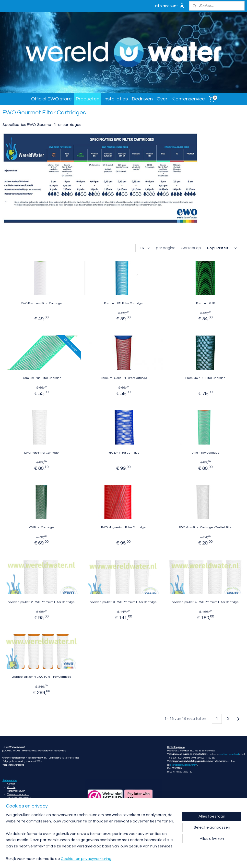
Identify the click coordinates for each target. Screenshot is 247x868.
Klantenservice (188, 99)
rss (151, 859)
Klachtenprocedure (17, 802)
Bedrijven (142, 99)
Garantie (11, 788)
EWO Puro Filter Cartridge (41, 453)
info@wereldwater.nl (229, 754)
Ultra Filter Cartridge (205, 453)
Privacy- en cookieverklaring (20, 805)
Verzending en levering (18, 794)
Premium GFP (206, 303)
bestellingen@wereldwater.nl (184, 765)
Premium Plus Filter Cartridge (41, 378)
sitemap (142, 859)
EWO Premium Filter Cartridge (41, 303)
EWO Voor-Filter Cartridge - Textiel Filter (206, 527)
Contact (11, 784)
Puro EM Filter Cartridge (123, 453)
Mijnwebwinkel (208, 859)
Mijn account (170, 6)
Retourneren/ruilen (16, 791)
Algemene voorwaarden (19, 798)
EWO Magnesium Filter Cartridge (123, 527)
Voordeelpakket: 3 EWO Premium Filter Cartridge (123, 602)
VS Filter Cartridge (41, 527)
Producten (88, 99)
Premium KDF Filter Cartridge (205, 378)
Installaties (116, 99)
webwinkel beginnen (168, 859)
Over (162, 99)
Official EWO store (51, 99)
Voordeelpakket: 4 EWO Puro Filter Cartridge (41, 677)
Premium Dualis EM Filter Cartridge (123, 378)
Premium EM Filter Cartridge (123, 303)
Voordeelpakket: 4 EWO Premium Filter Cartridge (206, 602)
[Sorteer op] (222, 248)
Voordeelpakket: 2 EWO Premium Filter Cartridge (41, 602)
